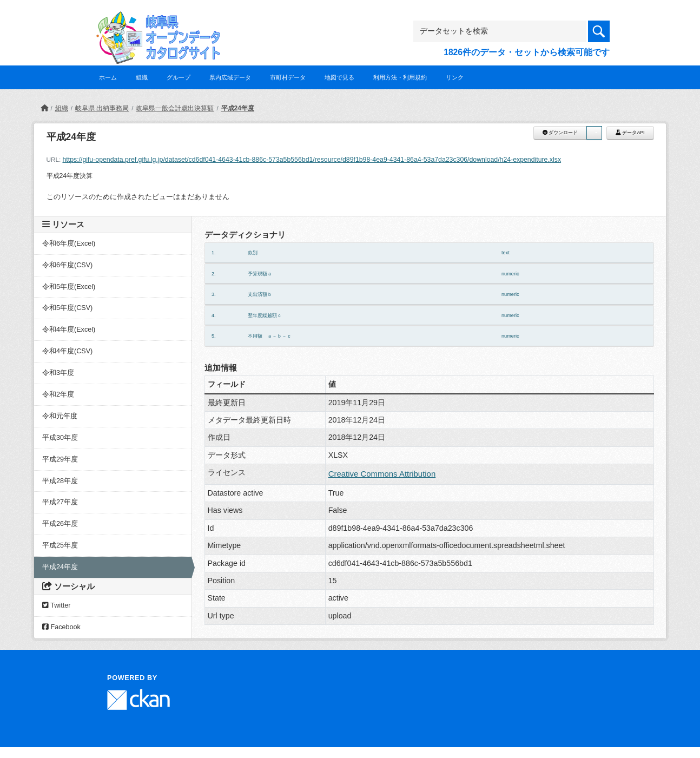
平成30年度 (60, 438)
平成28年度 (60, 481)
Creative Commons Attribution (382, 474)
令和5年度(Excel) (69, 287)
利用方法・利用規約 (400, 77)
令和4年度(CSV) (67, 351)
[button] (594, 133)
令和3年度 (58, 373)
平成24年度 (238, 108)
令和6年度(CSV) (67, 265)
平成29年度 (60, 459)
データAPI (630, 133)
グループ (179, 77)
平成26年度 (60, 524)
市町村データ (288, 77)
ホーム (108, 77)
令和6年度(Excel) (69, 243)
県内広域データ (230, 77)
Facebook (61, 627)
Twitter (56, 605)
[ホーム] (44, 108)
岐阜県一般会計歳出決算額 (175, 108)
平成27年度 (60, 502)
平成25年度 (60, 545)
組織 (142, 77)
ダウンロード (560, 133)
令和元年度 (60, 416)
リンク (455, 77)
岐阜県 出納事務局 (102, 108)
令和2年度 (58, 394)
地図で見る (339, 77)
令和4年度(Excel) (69, 329)
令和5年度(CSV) (67, 308)
